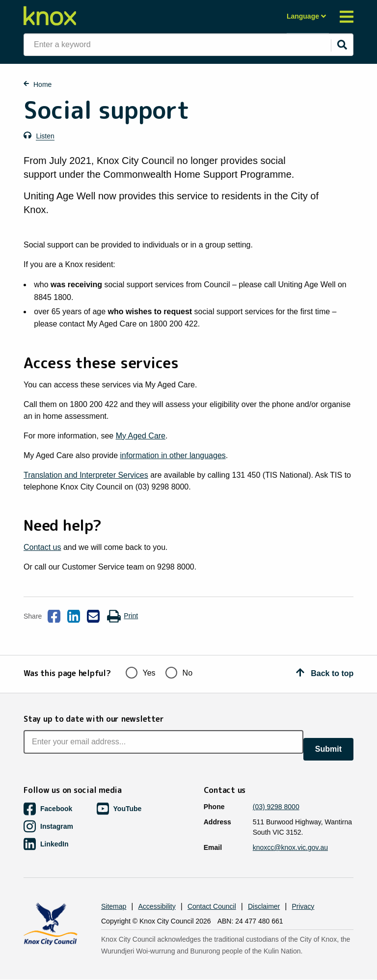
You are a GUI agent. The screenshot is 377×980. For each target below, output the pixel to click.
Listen (45, 136)
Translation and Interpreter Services (86, 475)
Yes (141, 672)
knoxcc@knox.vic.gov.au (290, 847)
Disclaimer (264, 906)
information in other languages (173, 455)
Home (42, 84)
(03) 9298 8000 (276, 807)
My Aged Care (141, 436)
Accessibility (157, 906)
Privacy (303, 906)
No (179, 672)
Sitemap (114, 906)
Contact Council (212, 906)
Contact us (42, 547)
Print (122, 616)
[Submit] (342, 45)
